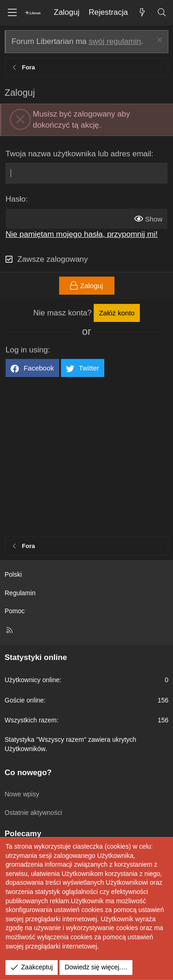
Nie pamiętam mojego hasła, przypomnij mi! (82, 234)
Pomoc (15, 611)
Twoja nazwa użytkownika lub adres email (78, 154)
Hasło (15, 199)
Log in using (27, 350)
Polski (13, 574)
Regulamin (20, 593)
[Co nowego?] (142, 13)
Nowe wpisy (22, 794)
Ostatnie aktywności (33, 813)
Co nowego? (28, 773)
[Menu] (12, 13)
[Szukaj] (161, 13)
